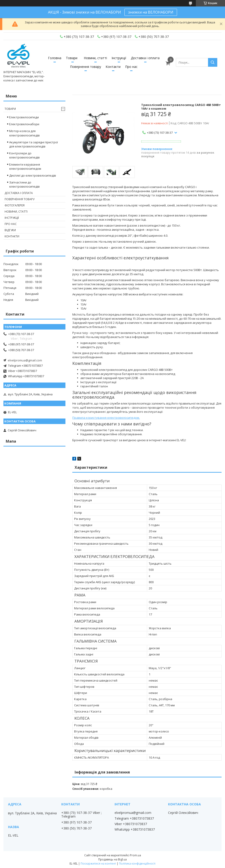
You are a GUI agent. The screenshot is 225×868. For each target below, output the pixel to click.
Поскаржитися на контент (98, 864)
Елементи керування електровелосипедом (25, 166)
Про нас (131, 67)
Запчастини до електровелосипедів (24, 184)
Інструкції (119, 58)
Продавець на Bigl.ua (112, 859)
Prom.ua (135, 855)
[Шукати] (213, 62)
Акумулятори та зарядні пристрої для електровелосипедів (34, 144)
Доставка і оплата (145, 58)
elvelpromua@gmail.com (25, 360)
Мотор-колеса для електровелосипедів (24, 133)
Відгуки (10, 230)
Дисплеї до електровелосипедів (33, 175)
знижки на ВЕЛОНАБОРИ (151, 12)
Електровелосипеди (24, 117)
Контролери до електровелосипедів (24, 155)
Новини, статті (95, 58)
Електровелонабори (24, 124)
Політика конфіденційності (137, 864)
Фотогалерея (15, 205)
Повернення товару (86, 67)
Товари (72, 58)
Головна (55, 58)
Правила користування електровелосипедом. (106, 418)
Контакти (113, 67)
